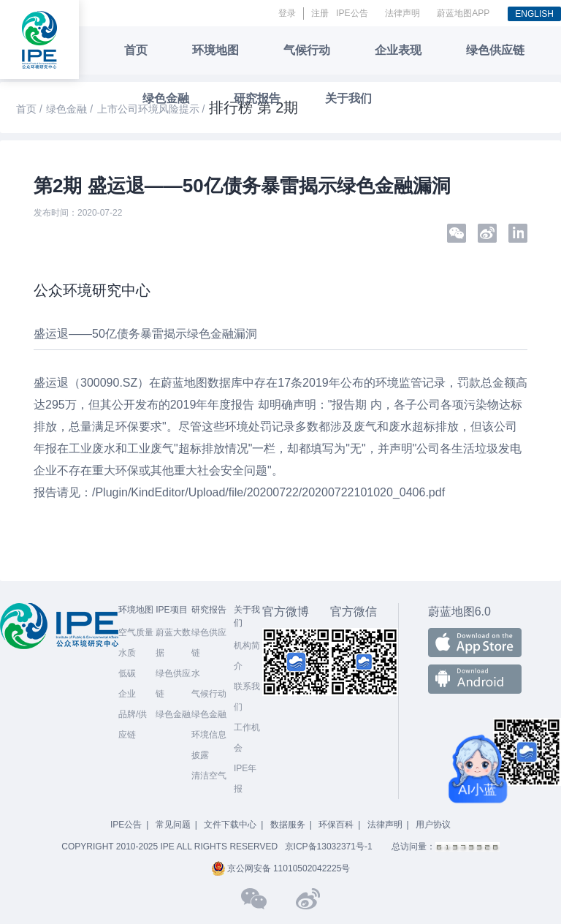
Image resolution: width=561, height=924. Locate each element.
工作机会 (247, 738)
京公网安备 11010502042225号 (281, 868)
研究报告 (257, 98)
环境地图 (215, 50)
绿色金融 (166, 98)
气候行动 (307, 50)
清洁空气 (209, 776)
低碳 (127, 673)
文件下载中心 (230, 825)
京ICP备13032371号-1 (329, 847)
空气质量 (136, 632)
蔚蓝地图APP (463, 13)
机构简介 (247, 656)
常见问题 (173, 825)
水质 (127, 653)
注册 (320, 13)
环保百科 (336, 825)
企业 (127, 694)
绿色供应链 (495, 50)
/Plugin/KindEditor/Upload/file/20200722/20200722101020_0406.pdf (268, 492)
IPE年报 (245, 779)
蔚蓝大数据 (173, 643)
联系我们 (247, 697)
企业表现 (398, 50)
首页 (136, 50)
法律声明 (402, 13)
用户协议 (433, 825)
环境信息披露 (209, 745)
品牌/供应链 (133, 724)
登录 (287, 13)
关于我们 (348, 98)
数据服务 (288, 825)
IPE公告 (352, 13)
